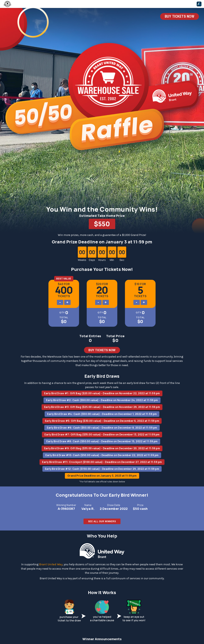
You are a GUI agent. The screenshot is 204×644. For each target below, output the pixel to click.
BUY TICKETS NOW (180, 16)
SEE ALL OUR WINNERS (102, 521)
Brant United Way (51, 564)
